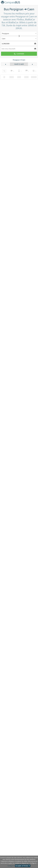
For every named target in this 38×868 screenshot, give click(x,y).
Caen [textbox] (4, 39)
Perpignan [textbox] (5, 33)
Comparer (19, 54)
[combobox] (19, 33)
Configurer (11, 866)
